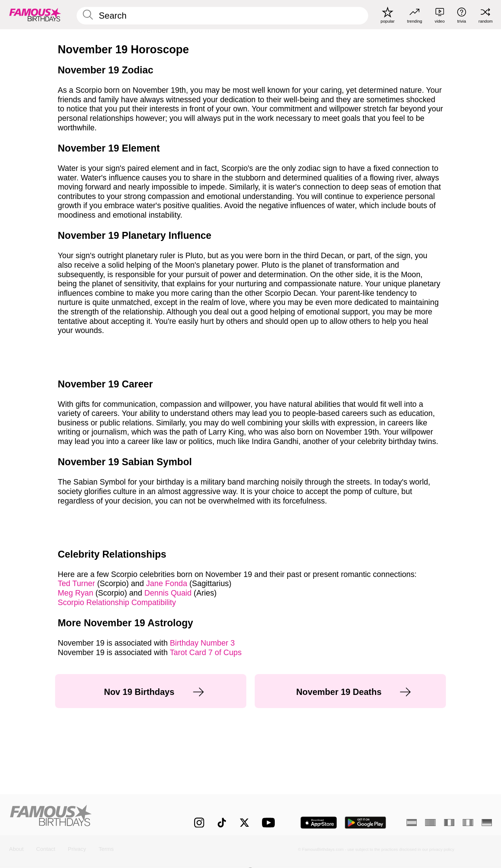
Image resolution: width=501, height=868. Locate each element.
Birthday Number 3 (203, 643)
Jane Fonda (168, 584)
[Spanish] (412, 823)
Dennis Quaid (169, 593)
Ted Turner (77, 584)
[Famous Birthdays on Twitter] (244, 823)
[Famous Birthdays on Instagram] (199, 823)
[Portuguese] (430, 823)
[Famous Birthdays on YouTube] (270, 823)
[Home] (87, 817)
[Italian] (468, 823)
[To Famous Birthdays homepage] (35, 14)
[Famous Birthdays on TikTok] (222, 823)
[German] (487, 823)
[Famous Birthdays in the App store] (319, 823)
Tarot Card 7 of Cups (206, 653)
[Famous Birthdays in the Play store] (365, 823)
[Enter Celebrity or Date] (222, 16)
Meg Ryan (76, 593)
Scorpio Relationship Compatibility (117, 603)
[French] (449, 823)
